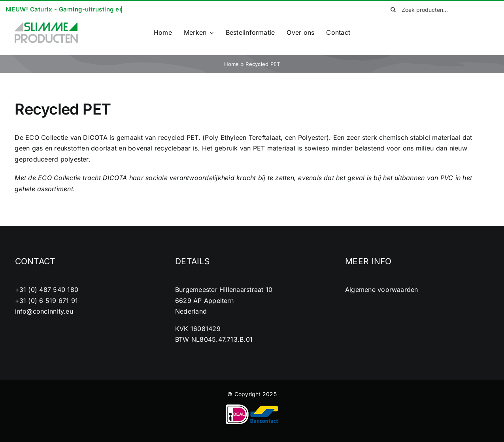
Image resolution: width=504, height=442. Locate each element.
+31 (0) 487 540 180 (47, 290)
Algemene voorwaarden (382, 290)
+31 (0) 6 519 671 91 (47, 301)
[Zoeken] (393, 9)
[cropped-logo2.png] (46, 24)
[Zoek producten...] (437, 9)
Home (232, 64)
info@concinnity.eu (44, 311)
